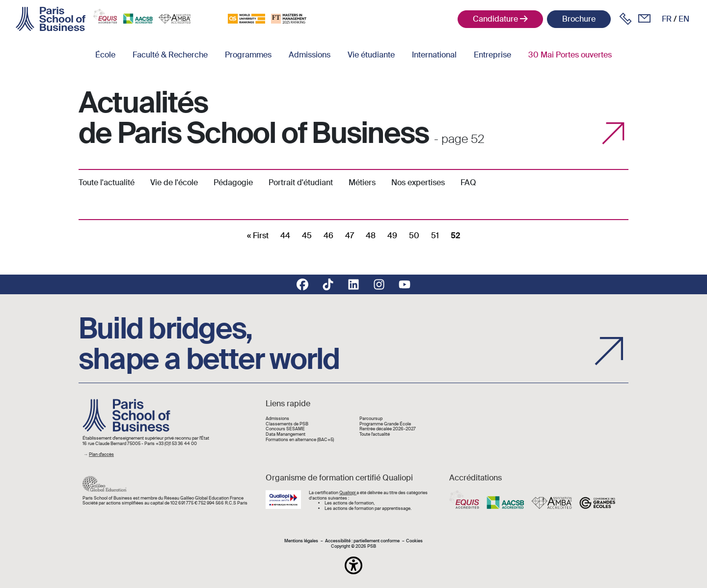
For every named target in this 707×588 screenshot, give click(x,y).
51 (435, 236)
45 (307, 236)
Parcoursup (371, 419)
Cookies (414, 541)
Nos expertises (418, 182)
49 (392, 236)
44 (285, 236)
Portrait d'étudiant (301, 182)
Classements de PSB (287, 424)
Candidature (495, 19)
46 (328, 236)
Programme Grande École (385, 424)
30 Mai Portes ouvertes (570, 55)
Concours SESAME (285, 429)
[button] (353, 565)
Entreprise (492, 55)
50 (414, 236)
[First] (258, 236)
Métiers (362, 182)
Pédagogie (233, 182)
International (434, 55)
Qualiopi (348, 493)
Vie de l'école (174, 182)
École (105, 55)
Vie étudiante (371, 55)
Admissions (310, 55)
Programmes (248, 55)
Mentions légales (301, 541)
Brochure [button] (579, 19)
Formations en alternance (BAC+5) (300, 440)
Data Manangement (286, 434)
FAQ (468, 182)
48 (371, 236)
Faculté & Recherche (170, 55)
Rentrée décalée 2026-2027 (388, 429)
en (684, 19)
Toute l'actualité (107, 182)
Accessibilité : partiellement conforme (362, 541)
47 (350, 236)
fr (667, 19)
